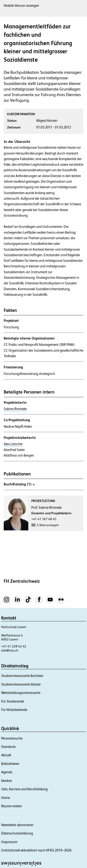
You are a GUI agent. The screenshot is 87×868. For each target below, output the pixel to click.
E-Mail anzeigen (48, 525)
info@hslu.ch (10, 650)
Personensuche (12, 738)
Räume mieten (11, 806)
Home (5, 798)
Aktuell (6, 755)
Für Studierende (13, 701)
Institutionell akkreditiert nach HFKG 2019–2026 (36, 850)
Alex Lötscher (13, 444)
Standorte (8, 747)
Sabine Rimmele (15, 409)
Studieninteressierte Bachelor (22, 676)
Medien (7, 781)
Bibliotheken (10, 764)
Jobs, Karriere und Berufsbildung (24, 789)
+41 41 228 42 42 (14, 646)
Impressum (9, 842)
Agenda (7, 772)
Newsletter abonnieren (17, 825)
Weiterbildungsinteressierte (21, 693)
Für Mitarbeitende (14, 710)
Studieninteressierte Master (21, 684)
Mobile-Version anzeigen (21, 5)
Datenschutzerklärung (17, 833)
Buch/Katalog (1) (19, 484)
